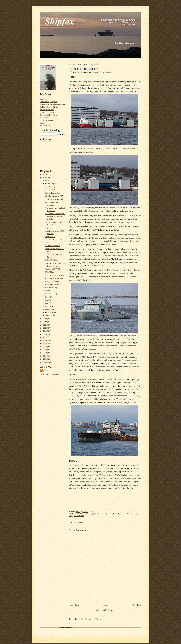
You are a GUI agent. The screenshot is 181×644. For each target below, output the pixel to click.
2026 (45, 174)
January (48, 315)
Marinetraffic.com (47, 110)
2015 (45, 343)
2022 (45, 322)
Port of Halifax (46, 117)
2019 (45, 331)
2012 (45, 353)
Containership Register (49, 102)
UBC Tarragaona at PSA (54, 196)
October (49, 291)
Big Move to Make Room (54, 199)
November (49, 288)
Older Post (136, 605)
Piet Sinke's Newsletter (49, 115)
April (47, 306)
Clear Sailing (50, 187)
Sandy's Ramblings (47, 120)
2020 (45, 328)
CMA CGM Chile (51, 260)
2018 (45, 334)
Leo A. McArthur (119, 514)
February (49, 312)
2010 (45, 359)
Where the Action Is (52, 246)
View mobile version (105, 610)
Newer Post (74, 605)
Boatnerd (43, 99)
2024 (45, 180)
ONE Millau (49, 272)
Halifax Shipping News (49, 107)
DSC (133, 354)
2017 (45, 337)
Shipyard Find (50, 228)
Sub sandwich (50, 237)
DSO (128, 354)
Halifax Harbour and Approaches (52, 104)
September (50, 294)
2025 (45, 177)
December (49, 184)
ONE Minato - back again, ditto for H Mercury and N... (55, 216)
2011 (45, 356)
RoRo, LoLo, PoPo (52, 281)
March (48, 309)
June (47, 300)
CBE (122, 354)
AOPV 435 (78, 514)
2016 (45, 340)
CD (138, 354)
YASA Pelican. (79, 516)
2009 (45, 362)
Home (105, 605)
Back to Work (50, 190)
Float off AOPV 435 (52, 269)
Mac (46, 370)
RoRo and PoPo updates (54, 278)
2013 (45, 350)
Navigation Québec (47, 112)
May (47, 303)
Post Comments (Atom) (91, 619)
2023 (45, 319)
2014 (45, 347)
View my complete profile (50, 374)
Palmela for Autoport (53, 284)
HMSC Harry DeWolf (91, 514)
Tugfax (43, 123)
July (47, 297)
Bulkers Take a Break (53, 193)
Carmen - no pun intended (55, 275)
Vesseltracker (45, 125)
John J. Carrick (106, 514)
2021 (45, 325)
